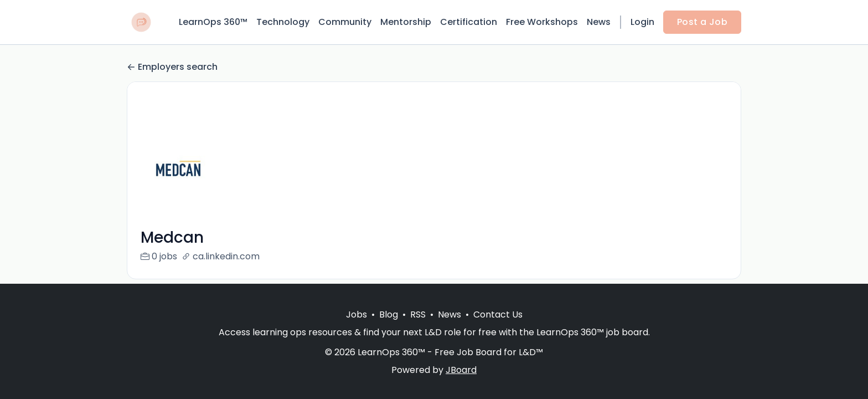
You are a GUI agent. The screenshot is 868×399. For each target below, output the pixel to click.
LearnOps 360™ (213, 22)
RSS (418, 314)
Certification (469, 22)
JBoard (461, 370)
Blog (389, 314)
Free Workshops (542, 22)
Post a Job (702, 22)
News (599, 22)
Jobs (356, 314)
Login (642, 22)
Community (345, 22)
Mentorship (406, 22)
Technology (283, 22)
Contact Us (498, 314)
